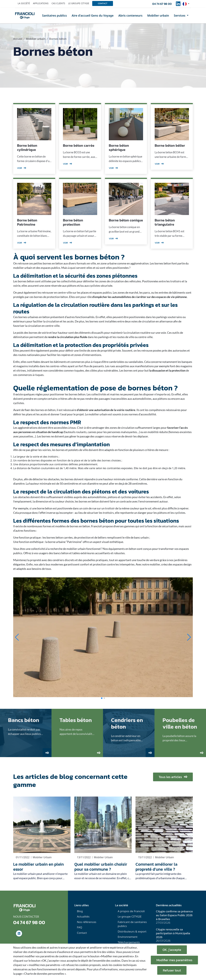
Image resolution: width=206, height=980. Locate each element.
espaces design (182, 564)
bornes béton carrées (60, 537)
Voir (22, 168)
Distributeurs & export (132, 931)
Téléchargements (129, 942)
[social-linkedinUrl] (178, 5)
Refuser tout (172, 970)
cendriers (59, 560)
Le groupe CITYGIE (130, 916)
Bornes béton (58, 39)
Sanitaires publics (55, 15)
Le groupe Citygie (79, 3)
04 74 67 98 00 (162, 4)
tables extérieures (84, 553)
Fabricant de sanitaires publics (132, 924)
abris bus (45, 564)
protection (84, 537)
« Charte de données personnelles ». (44, 974)
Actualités (83, 916)
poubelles (89, 560)
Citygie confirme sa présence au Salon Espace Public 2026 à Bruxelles (174, 915)
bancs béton (61, 553)
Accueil (18, 39)
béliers (102, 537)
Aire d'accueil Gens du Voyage (93, 15)
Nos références (87, 922)
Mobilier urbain (158, 15)
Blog (80, 911)
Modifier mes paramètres (174, 960)
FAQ (80, 927)
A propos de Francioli (131, 911)
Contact (103, 3)
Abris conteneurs (130, 15)
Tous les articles (173, 777)
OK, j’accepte (172, 950)
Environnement (128, 937)
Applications (41, 3)
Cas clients (58, 3)
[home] (25, 15)
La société (24, 3)
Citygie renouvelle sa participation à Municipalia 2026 (173, 933)
